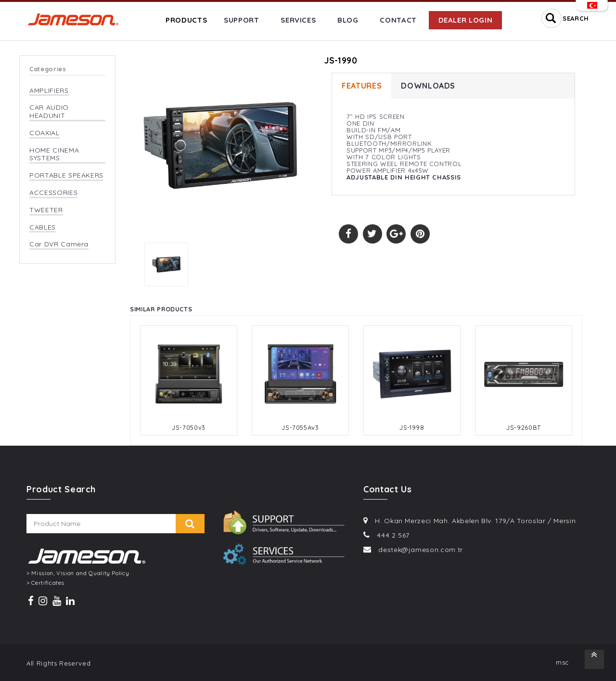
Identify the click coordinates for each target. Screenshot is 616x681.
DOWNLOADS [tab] (428, 86)
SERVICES (298, 20)
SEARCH (576, 18)
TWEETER (46, 210)
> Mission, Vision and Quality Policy (78, 573)
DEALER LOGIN (466, 20)
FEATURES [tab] (362, 86)
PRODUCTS (186, 20)
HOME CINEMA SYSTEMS (54, 154)
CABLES (43, 227)
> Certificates (45, 583)
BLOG (348, 20)
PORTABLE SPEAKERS (66, 175)
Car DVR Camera (59, 244)
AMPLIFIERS (49, 91)
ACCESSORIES (53, 193)
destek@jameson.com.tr (421, 550)
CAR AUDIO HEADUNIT (49, 112)
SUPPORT (242, 20)
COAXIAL (45, 133)
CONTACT (398, 20)
